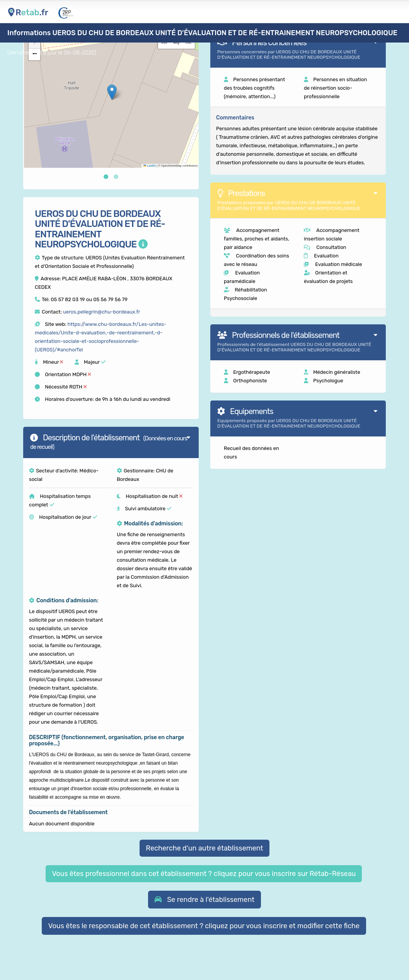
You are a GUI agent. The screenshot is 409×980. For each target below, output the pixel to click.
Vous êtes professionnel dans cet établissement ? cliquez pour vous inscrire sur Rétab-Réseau (204, 874)
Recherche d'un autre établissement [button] (204, 848)
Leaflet (150, 166)
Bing (176, 43)
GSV (164, 43)
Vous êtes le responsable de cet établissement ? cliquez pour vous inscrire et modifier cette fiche (204, 926)
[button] (112, 92)
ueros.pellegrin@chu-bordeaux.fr (102, 312)
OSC (189, 43)
